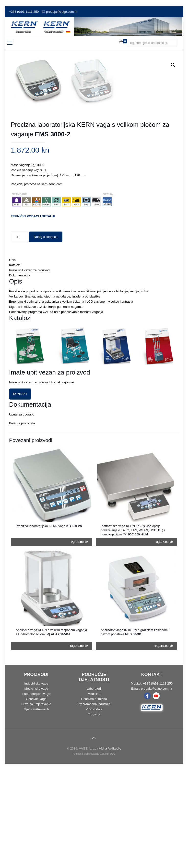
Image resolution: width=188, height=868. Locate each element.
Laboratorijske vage (36, 792)
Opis (12, 358)
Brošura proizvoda (22, 521)
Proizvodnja (94, 807)
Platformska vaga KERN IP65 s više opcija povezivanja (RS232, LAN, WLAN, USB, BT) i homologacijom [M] (133, 628)
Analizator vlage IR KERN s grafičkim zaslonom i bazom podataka (135, 730)
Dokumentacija (20, 373)
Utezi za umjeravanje (36, 802)
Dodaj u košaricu (46, 335)
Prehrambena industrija (94, 802)
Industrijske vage (36, 782)
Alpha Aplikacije (110, 847)
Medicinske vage (36, 787)
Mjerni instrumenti (36, 807)
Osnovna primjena (94, 797)
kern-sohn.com (52, 282)
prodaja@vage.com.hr (62, 12)
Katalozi (15, 363)
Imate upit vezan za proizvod (29, 368)
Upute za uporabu (22, 512)
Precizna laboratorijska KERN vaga (49, 624)
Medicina (94, 792)
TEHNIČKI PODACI (25, 314)
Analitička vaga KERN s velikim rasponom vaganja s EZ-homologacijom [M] (51, 730)
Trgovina (94, 812)
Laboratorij (94, 787)
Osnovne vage (36, 797)
